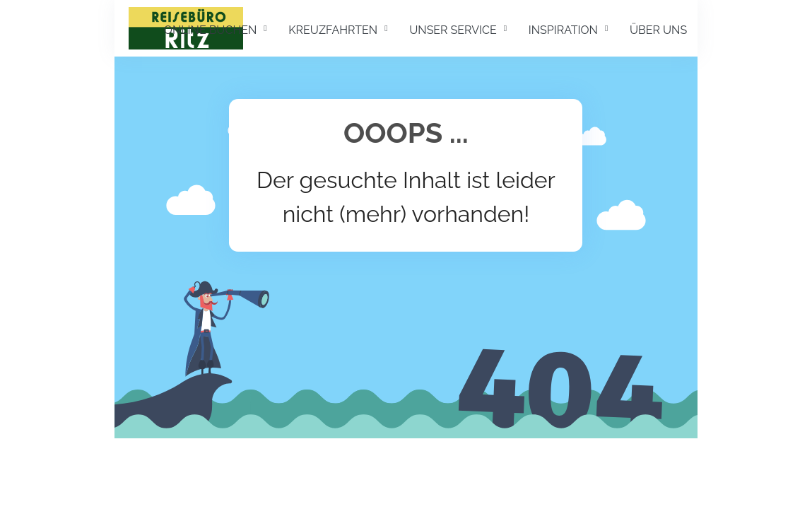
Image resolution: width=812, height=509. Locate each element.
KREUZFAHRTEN (333, 30)
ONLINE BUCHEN (210, 30)
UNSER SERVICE (453, 30)
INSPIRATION (563, 30)
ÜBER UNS (658, 30)
